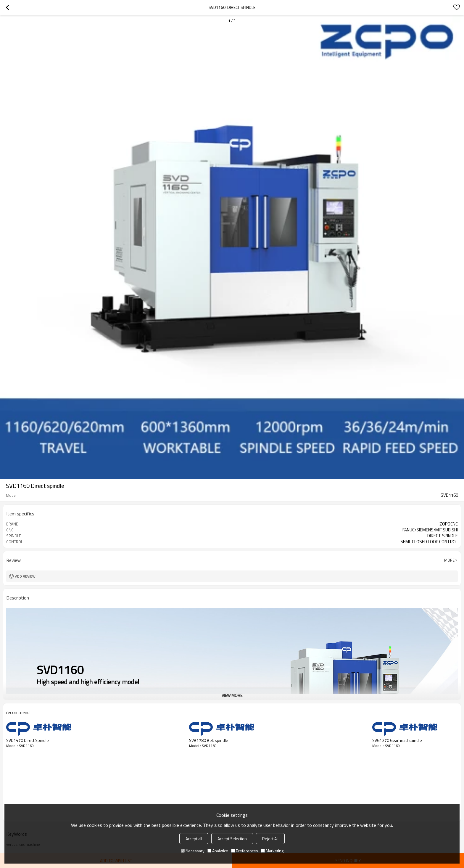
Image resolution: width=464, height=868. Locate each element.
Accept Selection (232, 839)
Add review (25, 576)
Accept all (194, 839)
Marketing (272, 851)
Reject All (270, 839)
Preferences (245, 851)
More (449, 560)
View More (232, 695)
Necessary (193, 851)
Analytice (218, 851)
